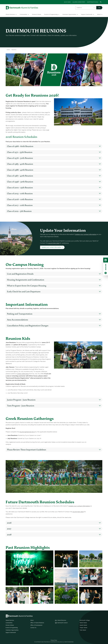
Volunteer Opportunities (69, 14)
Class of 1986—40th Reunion (20, 170)
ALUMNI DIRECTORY (79, 2)
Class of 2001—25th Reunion (20, 188)
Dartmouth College (85, 620)
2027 (9, 529)
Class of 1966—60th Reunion (20, 146)
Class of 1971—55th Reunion (20, 152)
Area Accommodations (18, 320)
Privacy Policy (54, 640)
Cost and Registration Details (20, 274)
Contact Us (33, 628)
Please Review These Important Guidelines (27, 450)
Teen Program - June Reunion (21, 406)
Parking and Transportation (20, 314)
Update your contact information (86, 234)
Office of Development (36, 625)
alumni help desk (54, 243)
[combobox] (85, 8)
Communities (23, 14)
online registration (23, 374)
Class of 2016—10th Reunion (20, 199)
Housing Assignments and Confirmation (26, 280)
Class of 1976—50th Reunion (20, 158)
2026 (9, 523)
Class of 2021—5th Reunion (19, 211)
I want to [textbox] (79, 8)
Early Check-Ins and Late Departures (24, 291)
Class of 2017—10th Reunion (20, 205)
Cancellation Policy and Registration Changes (28, 326)
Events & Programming (51, 14)
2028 (9, 535)
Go (99, 8)
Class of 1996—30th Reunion (20, 182)
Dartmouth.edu (93, 2)
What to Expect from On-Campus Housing (27, 286)
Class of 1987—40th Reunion (20, 176)
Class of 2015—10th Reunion (20, 193)
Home (8, 50)
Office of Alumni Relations (37, 623)
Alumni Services (10, 14)
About (99, 14)
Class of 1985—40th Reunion (20, 164)
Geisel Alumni (83, 623)
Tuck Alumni (83, 630)
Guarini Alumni (83, 625)
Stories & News (37, 14)
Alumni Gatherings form (27, 432)
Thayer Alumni (83, 628)
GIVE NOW (67, 2)
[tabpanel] (54, 577)
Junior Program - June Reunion (21, 400)
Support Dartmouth (87, 14)
